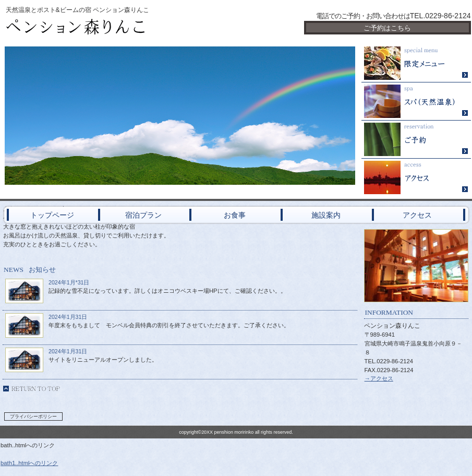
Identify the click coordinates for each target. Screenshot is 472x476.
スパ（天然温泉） (416, 102)
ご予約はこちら (387, 28)
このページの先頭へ (31, 389)
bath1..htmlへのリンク (29, 463)
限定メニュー (416, 63)
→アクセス (379, 378)
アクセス (416, 177)
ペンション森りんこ (127, 27)
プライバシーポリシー (33, 416)
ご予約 (416, 140)
